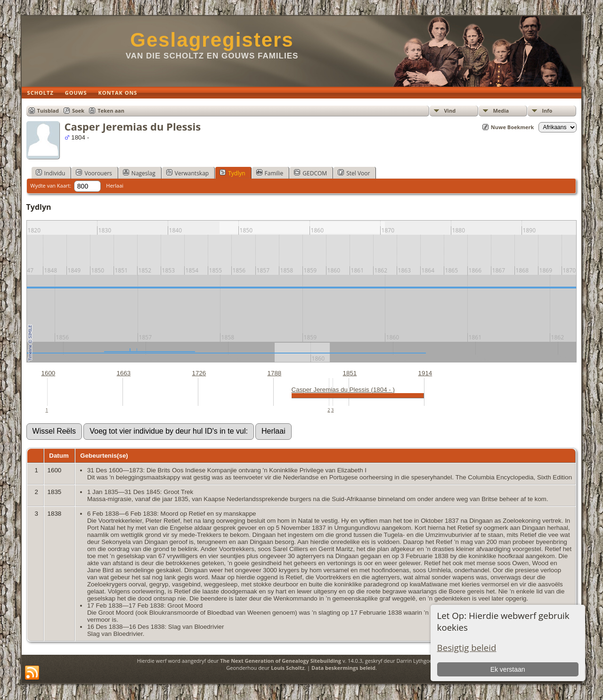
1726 (199, 373)
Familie (270, 173)
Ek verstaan (508, 669)
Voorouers (94, 173)
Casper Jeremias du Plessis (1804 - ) (343, 390)
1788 (275, 373)
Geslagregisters (212, 40)
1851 (350, 373)
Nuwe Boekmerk (513, 127)
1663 (124, 373)
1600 (49, 373)
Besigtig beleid (467, 647)
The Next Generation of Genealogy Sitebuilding (281, 661)
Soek (78, 111)
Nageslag (139, 173)
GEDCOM (310, 173)
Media (501, 111)
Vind (450, 111)
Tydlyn (232, 173)
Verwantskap (187, 173)
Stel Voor (354, 173)
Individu (51, 173)
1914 (425, 373)
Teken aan (111, 111)
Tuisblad (48, 111)
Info (547, 111)
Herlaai (115, 185)
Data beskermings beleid (343, 668)
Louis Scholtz (288, 668)
